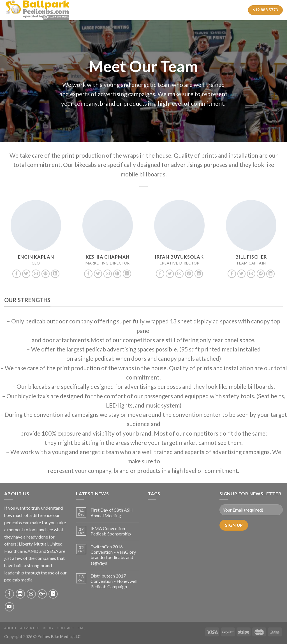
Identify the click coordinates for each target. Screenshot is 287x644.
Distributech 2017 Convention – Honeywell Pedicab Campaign (114, 581)
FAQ (81, 628)
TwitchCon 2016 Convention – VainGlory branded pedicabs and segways (113, 555)
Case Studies (166, 10)
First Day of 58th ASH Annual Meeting (112, 512)
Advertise (30, 628)
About (115, 10)
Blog (48, 628)
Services (139, 10)
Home (97, 10)
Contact (213, 10)
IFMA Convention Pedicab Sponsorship (111, 531)
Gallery (191, 10)
